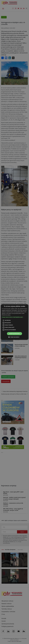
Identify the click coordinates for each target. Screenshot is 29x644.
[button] (14, 317)
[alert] (14, 322)
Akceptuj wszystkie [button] (14, 334)
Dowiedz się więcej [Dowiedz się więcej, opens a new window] (6, 315)
